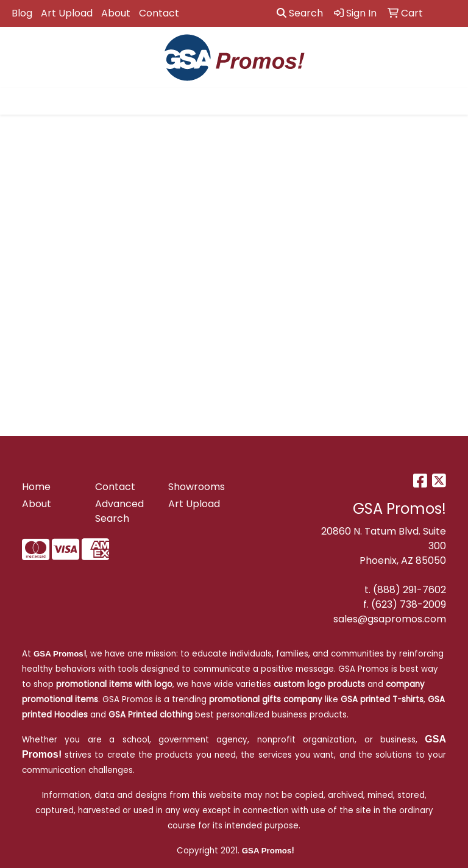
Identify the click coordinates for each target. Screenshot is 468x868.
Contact (159, 13)
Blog (22, 13)
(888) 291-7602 (409, 590)
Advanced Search (119, 511)
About (116, 13)
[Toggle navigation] (19, 101)
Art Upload (67, 13)
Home (36, 487)
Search (300, 13)
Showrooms (197, 487)
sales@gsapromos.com (390, 619)
